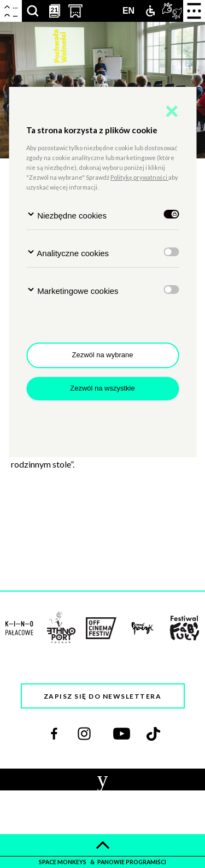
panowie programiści (132, 862)
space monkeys (63, 862)
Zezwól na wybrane (103, 355)
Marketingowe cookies (72, 290)
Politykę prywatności (139, 177)
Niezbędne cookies (66, 215)
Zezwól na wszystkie (102, 388)
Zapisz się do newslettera (103, 696)
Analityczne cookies (68, 253)
